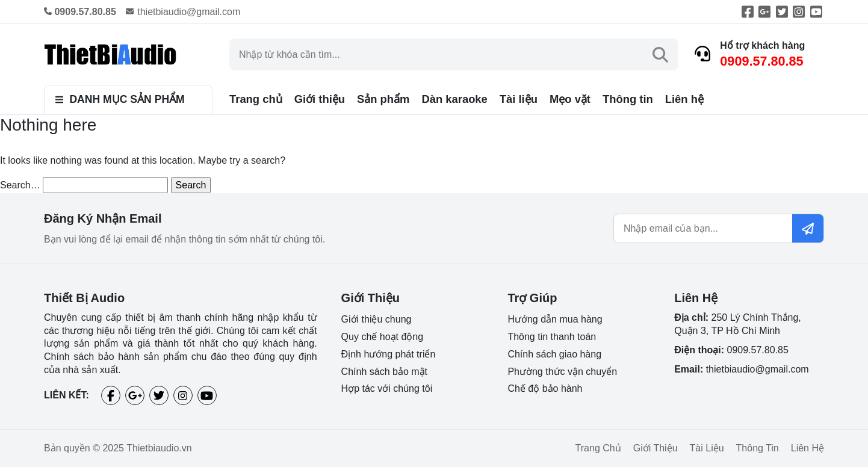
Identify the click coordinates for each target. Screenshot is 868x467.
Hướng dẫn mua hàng (555, 319)
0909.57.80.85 (761, 61)
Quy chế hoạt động (383, 337)
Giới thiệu (320, 99)
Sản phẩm (383, 99)
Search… (20, 185)
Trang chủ (256, 99)
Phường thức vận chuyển (562, 372)
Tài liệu (519, 99)
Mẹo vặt (570, 99)
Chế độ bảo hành (545, 388)
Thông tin (628, 99)
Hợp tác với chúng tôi (387, 388)
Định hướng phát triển (389, 354)
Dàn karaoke (454, 99)
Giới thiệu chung (377, 319)
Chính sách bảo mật (384, 372)
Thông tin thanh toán (552, 337)
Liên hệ (684, 99)
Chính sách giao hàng (554, 354)
